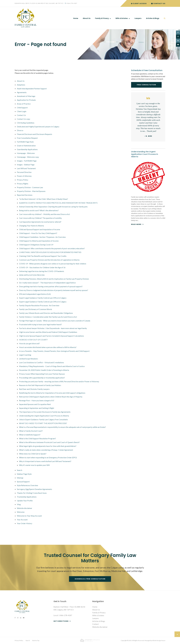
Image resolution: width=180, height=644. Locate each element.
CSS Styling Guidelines (26, 123)
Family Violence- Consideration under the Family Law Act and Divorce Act (48, 317)
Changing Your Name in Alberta (31, 226)
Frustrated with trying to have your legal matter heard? (40, 324)
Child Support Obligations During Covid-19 (36, 245)
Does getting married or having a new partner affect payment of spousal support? (51, 286)
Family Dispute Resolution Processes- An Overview (39, 305)
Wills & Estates (122, 18)
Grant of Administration (26, 146)
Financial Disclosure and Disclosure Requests (34, 134)
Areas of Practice (24, 104)
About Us (87, 18)
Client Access (139, 4)
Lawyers (138, 18)
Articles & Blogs (153, 18)
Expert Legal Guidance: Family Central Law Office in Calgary (43, 298)
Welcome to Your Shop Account (29, 516)
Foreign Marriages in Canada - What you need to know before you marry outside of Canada (55, 321)
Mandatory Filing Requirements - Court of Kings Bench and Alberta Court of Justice (52, 366)
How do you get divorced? (29, 343)
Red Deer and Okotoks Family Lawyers (34, 389)
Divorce (20, 130)
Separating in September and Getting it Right (37, 408)
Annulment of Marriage (26, 96)
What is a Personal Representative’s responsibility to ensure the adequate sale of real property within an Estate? (62, 427)
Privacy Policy (22, 180)
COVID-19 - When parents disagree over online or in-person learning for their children (53, 264)
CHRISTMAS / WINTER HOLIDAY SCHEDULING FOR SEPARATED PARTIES (50, 252)
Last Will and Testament (26, 168)
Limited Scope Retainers (29, 359)
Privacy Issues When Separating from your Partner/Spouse (42, 374)
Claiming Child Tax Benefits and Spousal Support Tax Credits (43, 256)
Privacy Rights (23, 184)
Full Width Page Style (25, 142)
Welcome (21, 512)
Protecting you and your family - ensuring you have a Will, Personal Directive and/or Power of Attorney (59, 381)
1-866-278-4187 (71, 3)
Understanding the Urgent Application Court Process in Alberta (44, 416)
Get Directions (61, 621)
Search (163, 18)
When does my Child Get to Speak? (33, 454)
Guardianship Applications (27, 149)
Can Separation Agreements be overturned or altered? (40, 222)
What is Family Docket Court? (31, 431)
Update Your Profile (25, 501)
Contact (96, 624)
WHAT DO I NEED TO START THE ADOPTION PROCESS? (43, 423)
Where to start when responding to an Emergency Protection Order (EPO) (48, 457)
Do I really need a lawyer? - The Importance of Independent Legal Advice (47, 283)
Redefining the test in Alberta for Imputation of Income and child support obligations (52, 393)
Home (76, 18)
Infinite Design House (159, 640)
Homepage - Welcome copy (28, 157)
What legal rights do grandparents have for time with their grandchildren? (48, 446)
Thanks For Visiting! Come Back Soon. (32, 493)
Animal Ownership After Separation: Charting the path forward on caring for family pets (53, 207)
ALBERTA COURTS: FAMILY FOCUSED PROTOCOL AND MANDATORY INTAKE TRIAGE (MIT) (58, 203)
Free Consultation (146, 85)
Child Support (22, 108)
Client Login (22, 111)
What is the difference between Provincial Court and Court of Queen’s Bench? (49, 442)
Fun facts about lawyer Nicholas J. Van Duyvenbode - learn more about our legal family (53, 328)
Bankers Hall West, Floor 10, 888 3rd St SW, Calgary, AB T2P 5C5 (39, 3)
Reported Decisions (25, 195)
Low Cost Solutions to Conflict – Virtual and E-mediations (41, 362)
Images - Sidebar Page (26, 165)
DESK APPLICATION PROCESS (32, 275)
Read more (136, 224)
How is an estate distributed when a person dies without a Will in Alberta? (48, 347)
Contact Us (158, 4)
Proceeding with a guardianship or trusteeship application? (42, 378)
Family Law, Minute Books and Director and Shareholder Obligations (46, 313)
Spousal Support (23, 482)
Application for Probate (26, 100)
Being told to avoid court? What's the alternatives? (39, 210)
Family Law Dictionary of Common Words (36, 309)
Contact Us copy (23, 119)
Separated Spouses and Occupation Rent (35, 404)
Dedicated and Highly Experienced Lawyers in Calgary (38, 127)
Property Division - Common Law (30, 187)
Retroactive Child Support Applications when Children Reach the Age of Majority (51, 397)
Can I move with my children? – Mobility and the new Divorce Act (44, 214)
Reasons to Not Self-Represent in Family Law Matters (40, 385)
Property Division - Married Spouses (31, 191)
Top (177, 634)
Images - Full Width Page (27, 161)
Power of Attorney (24, 176)
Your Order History (25, 523)
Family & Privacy (102, 18)
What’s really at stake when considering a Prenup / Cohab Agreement (46, 450)
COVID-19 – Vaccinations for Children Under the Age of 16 (42, 267)
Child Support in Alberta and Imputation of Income (39, 241)
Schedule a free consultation (90, 579)
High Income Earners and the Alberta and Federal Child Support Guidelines (48, 332)
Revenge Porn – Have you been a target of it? (37, 400)
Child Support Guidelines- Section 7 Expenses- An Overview (42, 237)
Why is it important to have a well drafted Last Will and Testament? (45, 461)
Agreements (22, 92)
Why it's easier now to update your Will (34, 465)
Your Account (22, 520)
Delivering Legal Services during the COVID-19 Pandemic (42, 271)
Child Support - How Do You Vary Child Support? (38, 233)
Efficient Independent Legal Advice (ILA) (35, 294)
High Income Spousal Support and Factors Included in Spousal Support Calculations (51, 336)
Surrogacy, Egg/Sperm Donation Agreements (34, 489)
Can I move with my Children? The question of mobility (40, 218)
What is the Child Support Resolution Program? (37, 438)
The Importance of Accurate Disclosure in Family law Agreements (45, 412)
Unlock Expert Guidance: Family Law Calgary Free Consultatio (43, 419)
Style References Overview (27, 485)
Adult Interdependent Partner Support (32, 89)
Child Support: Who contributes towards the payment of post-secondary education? (52, 248)
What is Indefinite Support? (30, 435)
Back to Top (36, 640)
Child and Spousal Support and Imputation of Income (40, 229)
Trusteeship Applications (27, 497)
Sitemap (20, 478)
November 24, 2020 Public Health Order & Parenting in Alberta (44, 370)
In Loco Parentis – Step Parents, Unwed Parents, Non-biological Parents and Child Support (54, 351)
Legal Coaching (25, 355)
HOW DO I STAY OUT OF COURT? (33, 340)
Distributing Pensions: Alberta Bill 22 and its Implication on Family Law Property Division (54, 279)
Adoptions (21, 85)
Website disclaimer (25, 508)
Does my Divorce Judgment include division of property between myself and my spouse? (54, 290)
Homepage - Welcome (26, 153)
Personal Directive (24, 172)
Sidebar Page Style (24, 474)
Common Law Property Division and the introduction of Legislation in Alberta (49, 260)
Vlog (19, 504)
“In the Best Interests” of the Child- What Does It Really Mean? (44, 199)
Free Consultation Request (27, 138)
